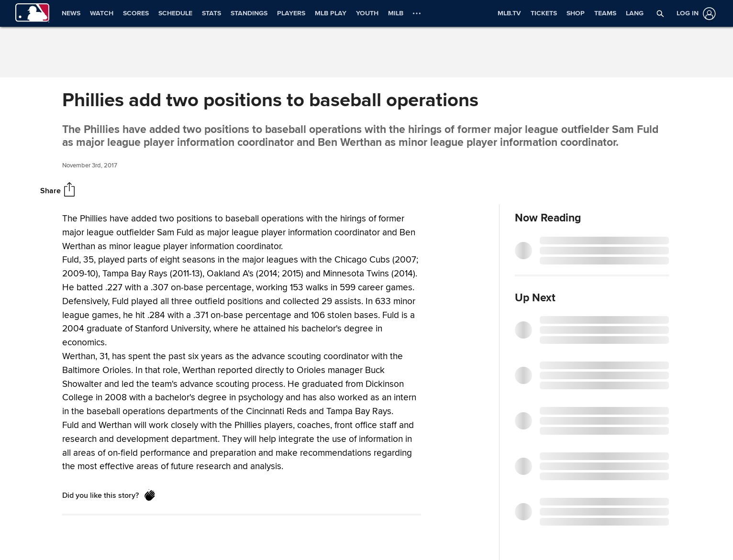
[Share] (69, 190)
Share (50, 191)
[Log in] (694, 14)
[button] (660, 13)
